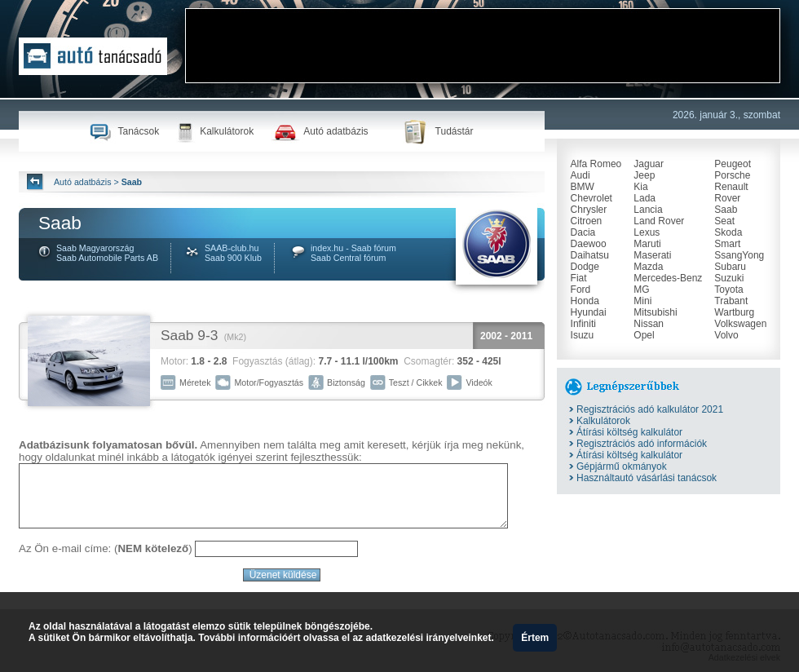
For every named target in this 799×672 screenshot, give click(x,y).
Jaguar (649, 164)
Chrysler (589, 210)
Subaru (730, 267)
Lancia (648, 210)
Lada (644, 198)
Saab (726, 210)
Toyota (728, 290)
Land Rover (659, 221)
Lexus (647, 232)
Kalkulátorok (227, 131)
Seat (724, 221)
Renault (731, 187)
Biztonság (346, 382)
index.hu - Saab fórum (353, 248)
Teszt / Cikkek (416, 382)
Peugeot (733, 164)
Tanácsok (138, 131)
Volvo (726, 335)
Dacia (583, 232)
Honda (585, 301)
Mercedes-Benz (668, 278)
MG (641, 290)
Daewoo (589, 244)
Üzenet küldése (283, 575)
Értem (535, 638)
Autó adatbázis (335, 131)
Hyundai (589, 312)
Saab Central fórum (348, 258)
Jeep (644, 175)
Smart (727, 244)
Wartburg (734, 312)
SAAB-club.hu (232, 248)
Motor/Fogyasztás (269, 382)
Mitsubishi (655, 312)
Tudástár (455, 131)
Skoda (728, 232)
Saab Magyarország (95, 248)
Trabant (731, 301)
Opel (644, 335)
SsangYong (739, 255)
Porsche (732, 175)
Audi (580, 175)
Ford (581, 290)
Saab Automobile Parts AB (107, 258)
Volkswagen (740, 324)
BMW (583, 187)
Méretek (195, 382)
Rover (727, 198)
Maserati (652, 255)
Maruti (647, 244)
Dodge (585, 267)
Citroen (587, 221)
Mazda (648, 267)
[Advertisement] (246, 60)
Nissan (649, 324)
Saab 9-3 (189, 335)
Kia (640, 187)
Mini (642, 301)
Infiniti (583, 324)
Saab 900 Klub (233, 258)
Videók (479, 382)
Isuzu (583, 335)
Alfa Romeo (596, 164)
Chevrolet (592, 198)
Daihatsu (590, 255)
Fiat (579, 278)
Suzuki (729, 278)
